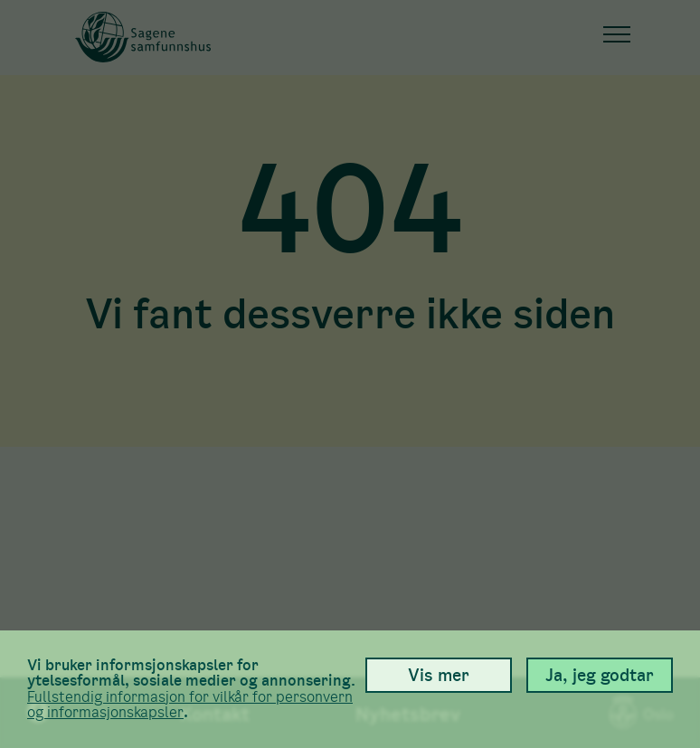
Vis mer (439, 675)
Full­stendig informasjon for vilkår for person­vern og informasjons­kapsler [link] (190, 705)
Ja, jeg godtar (600, 675)
